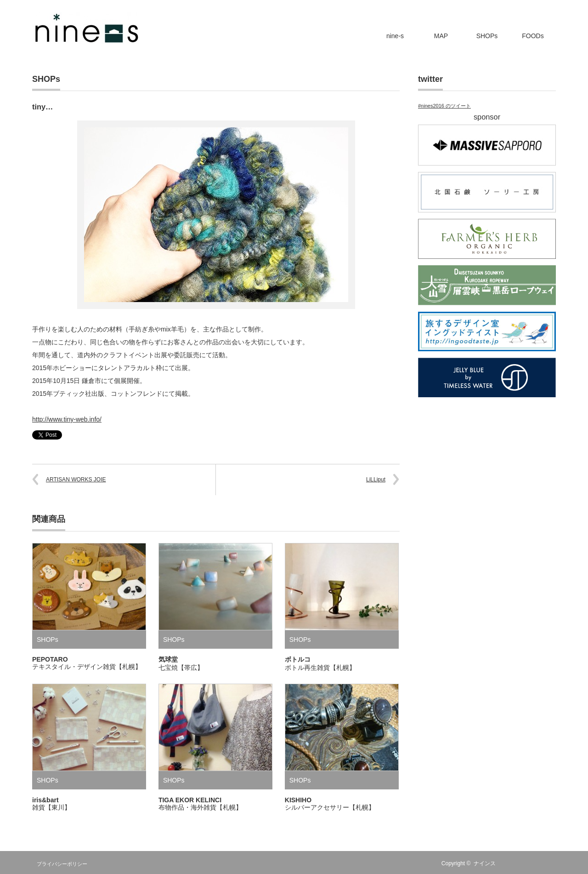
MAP (441, 36)
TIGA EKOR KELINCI (200, 804)
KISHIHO (330, 804)
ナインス (485, 863)
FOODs (533, 36)
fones (550, 863)
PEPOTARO (87, 663)
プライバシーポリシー (62, 864)
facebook (537, 863)
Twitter (524, 863)
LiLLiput (376, 480)
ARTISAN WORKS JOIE (76, 480)
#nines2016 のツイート (444, 106)
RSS (510, 863)
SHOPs (487, 36)
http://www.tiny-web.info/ (67, 419)
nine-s (395, 36)
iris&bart (51, 804)
